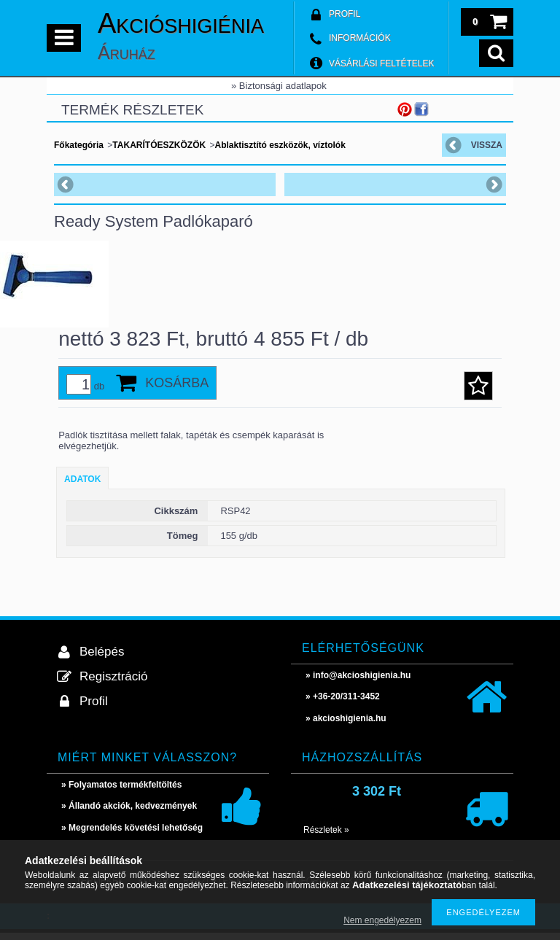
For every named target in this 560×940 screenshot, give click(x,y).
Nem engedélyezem (382, 920)
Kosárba (177, 390)
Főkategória (79, 145)
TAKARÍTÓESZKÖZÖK (159, 145)
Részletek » (326, 837)
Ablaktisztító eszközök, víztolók (280, 145)
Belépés (102, 659)
